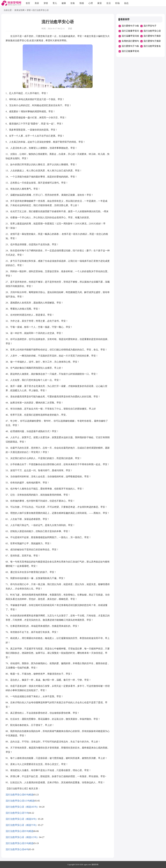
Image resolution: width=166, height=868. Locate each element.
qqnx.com (88, 865)
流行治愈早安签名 (152, 46)
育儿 (55, 3)
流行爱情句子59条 (130, 26)
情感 (82, 3)
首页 (28, 3)
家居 (100, 3)
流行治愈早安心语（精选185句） (22, 807)
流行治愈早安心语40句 (17, 849)
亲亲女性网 (19, 10)
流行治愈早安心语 (152, 31)
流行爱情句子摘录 (152, 41)
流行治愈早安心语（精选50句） (22, 819)
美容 (37, 3)
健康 (64, 3)
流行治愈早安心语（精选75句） (22, 825)
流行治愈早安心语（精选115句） (22, 837)
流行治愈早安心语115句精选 (20, 801)
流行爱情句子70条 (130, 46)
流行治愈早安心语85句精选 (20, 795)
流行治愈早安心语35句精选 (20, 843)
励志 (126, 3)
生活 (108, 3)
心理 (91, 3)
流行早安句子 (150, 26)
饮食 (73, 3)
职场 (117, 3)
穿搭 (46, 3)
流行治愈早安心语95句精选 (20, 831)
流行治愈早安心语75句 (17, 813)
